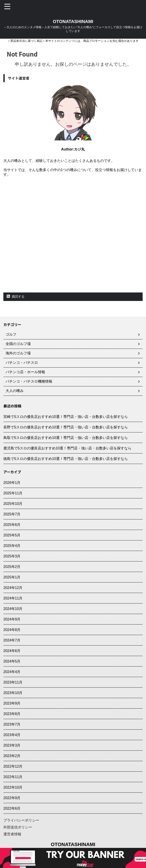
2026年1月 (12, 483)
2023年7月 (12, 724)
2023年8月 (12, 714)
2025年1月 (12, 577)
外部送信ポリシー (18, 827)
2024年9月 (12, 619)
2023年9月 (12, 703)
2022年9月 (12, 798)
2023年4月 (12, 735)
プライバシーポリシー (21, 820)
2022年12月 (13, 766)
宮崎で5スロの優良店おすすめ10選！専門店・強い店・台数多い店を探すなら (66, 417)
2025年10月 (13, 504)
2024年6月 (12, 651)
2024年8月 (12, 630)
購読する (16, 296)
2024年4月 (12, 672)
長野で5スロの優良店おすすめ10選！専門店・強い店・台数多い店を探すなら (66, 427)
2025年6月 (12, 525)
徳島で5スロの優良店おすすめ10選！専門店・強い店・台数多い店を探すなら (66, 459)
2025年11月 (13, 493)
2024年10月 (13, 609)
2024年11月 (13, 598)
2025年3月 (12, 556)
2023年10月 (13, 693)
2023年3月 (12, 745)
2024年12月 (13, 588)
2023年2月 (12, 756)
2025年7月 (12, 514)
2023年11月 (13, 682)
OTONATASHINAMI (73, 21)
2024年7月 (12, 640)
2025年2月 (12, 567)
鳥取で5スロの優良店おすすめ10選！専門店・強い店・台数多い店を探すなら (66, 438)
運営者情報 (12, 834)
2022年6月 (12, 808)
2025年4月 (12, 546)
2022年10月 (13, 787)
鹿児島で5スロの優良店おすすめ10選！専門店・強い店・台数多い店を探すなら (67, 448)
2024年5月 (12, 661)
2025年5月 (12, 535)
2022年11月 (13, 777)
